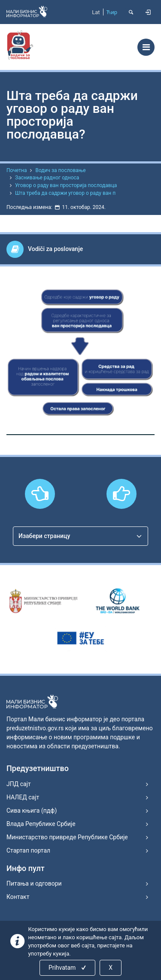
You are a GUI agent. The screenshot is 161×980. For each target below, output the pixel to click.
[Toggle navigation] (146, 47)
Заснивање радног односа (47, 178)
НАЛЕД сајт (23, 797)
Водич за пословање (60, 170)
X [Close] (111, 968)
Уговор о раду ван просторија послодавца (66, 185)
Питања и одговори (34, 883)
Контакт (18, 897)
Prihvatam (68, 968)
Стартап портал (28, 850)
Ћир (112, 12)
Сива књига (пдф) (32, 811)
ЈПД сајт (19, 784)
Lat (96, 12)
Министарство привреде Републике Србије (67, 837)
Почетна (17, 170)
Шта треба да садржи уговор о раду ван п (65, 193)
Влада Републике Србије (41, 824)
